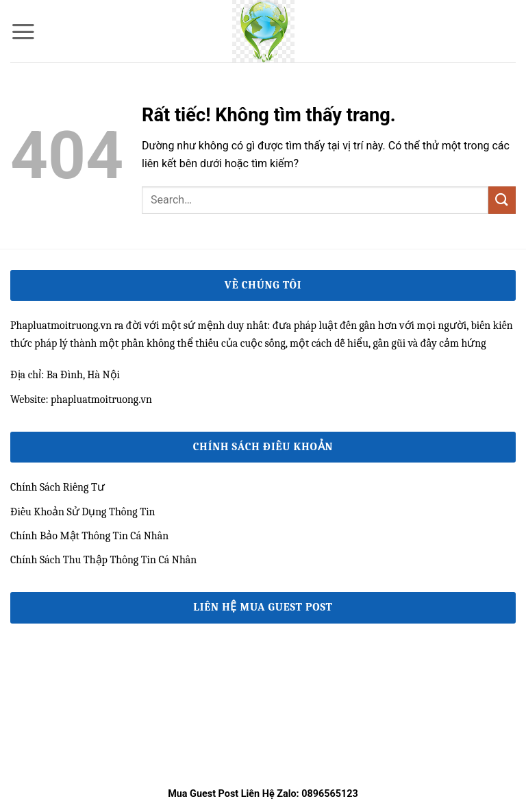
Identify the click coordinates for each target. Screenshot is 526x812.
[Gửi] (502, 200)
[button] (23, 32)
